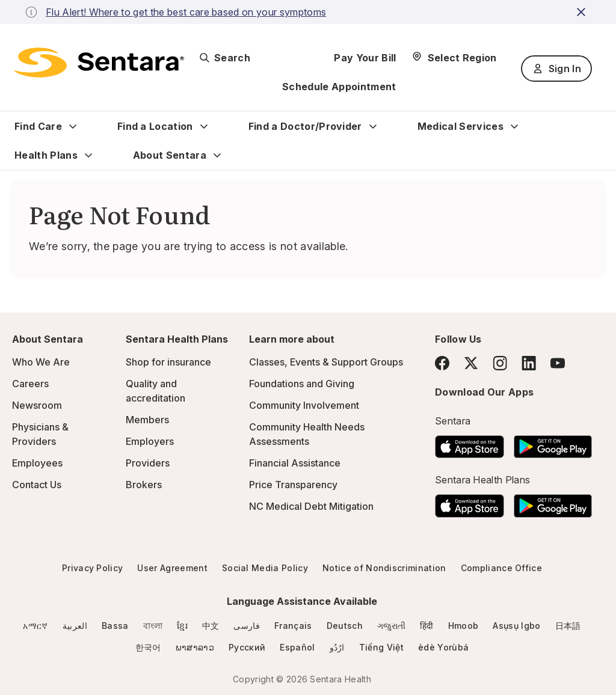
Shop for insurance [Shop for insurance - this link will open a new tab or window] (168, 362)
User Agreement (172, 568)
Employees (37, 463)
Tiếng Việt (381, 647)
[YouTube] (558, 363)
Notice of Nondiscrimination (384, 568)
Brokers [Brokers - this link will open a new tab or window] (144, 485)
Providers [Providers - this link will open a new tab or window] (148, 463)
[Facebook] (442, 363)
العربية (75, 626)
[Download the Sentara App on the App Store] (470, 443)
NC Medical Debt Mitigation (311, 506)
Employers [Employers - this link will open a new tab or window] (150, 441)
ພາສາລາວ (195, 647)
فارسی (247, 626)
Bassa (115, 626)
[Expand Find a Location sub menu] (204, 126)
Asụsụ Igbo (516, 626)
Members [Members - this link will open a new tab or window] (147, 420)
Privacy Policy (92, 568)
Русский (247, 647)
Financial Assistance (295, 463)
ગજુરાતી (391, 626)
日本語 (568, 626)
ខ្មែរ (182, 626)
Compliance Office (501, 568)
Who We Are (41, 362)
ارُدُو (337, 647)
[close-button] (583, 12)
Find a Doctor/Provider (305, 126)
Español (297, 647)
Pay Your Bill (365, 58)
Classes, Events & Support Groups (326, 362)
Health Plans (46, 155)
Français (293, 626)
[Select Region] (454, 58)
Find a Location (155, 126)
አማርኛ (35, 626)
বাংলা (153, 626)
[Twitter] (471, 363)
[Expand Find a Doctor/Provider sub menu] (373, 126)
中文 (211, 626)
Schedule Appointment (339, 87)
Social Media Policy (265, 568)
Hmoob (464, 626)
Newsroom (37, 405)
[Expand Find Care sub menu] (73, 126)
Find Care (38, 126)
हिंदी (427, 626)
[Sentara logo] (99, 63)
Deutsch (345, 626)
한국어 (148, 647)
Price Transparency (293, 485)
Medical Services (460, 126)
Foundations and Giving (302, 384)
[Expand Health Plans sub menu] (88, 155)
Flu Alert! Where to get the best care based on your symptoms (186, 12)
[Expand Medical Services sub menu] (514, 126)
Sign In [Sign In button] (556, 69)
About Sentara (170, 155)
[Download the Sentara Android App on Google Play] (553, 443)
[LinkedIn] (529, 363)
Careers (30, 384)
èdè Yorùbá (443, 647)
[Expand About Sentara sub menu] (217, 155)
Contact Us (37, 485)
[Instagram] (500, 363)
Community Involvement (304, 405)
